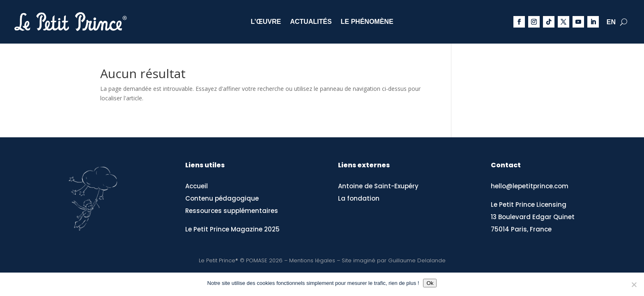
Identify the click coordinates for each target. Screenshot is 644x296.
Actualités (311, 22)
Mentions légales (312, 260)
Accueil (197, 186)
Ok (430, 283)
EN (611, 22)
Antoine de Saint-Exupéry (378, 186)
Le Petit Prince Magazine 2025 (232, 229)
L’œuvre (266, 22)
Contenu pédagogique (222, 198)
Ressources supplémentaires (232, 211)
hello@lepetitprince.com (530, 186)
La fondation (359, 198)
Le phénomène (367, 22)
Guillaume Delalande (417, 260)
